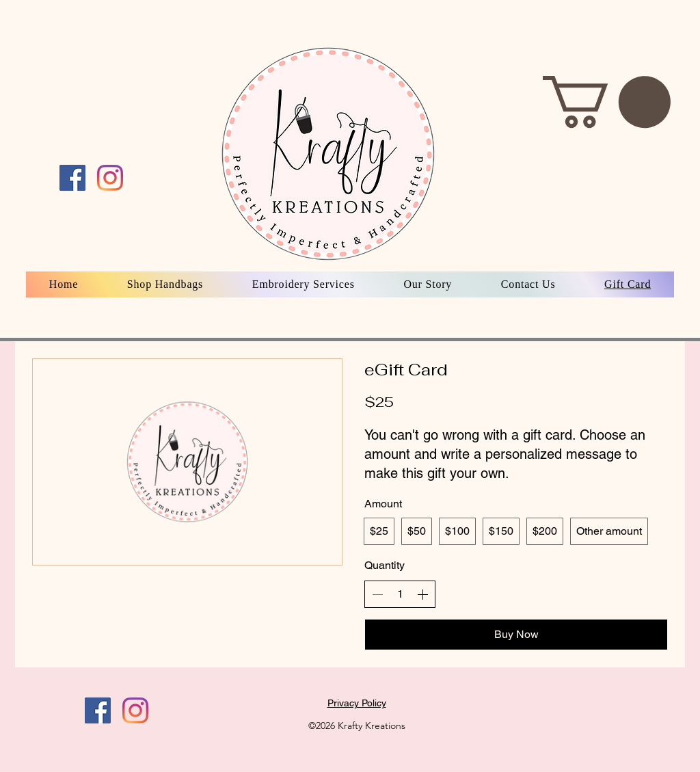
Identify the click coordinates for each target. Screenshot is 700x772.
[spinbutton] (400, 594)
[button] (607, 102)
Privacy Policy (357, 703)
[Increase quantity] (422, 594)
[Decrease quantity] (377, 594)
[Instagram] (135, 710)
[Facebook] (98, 710)
